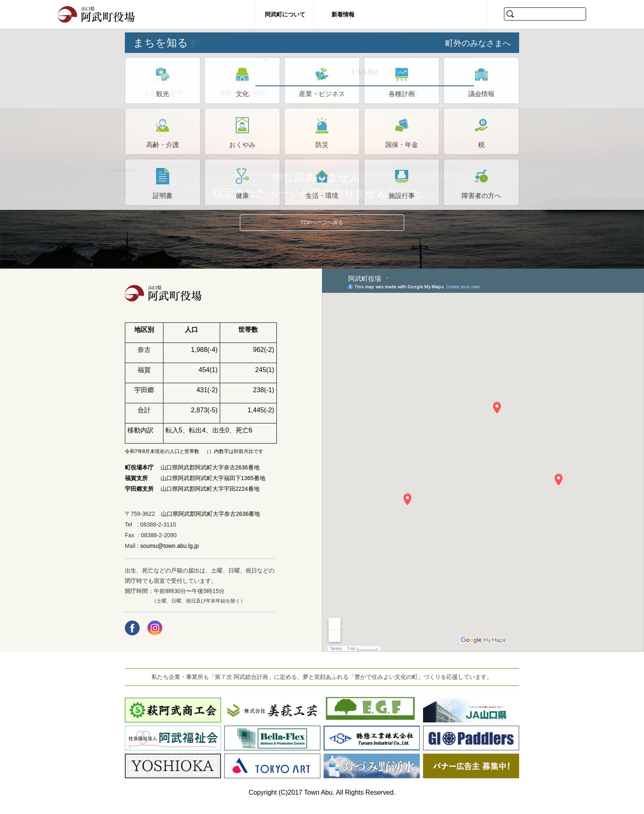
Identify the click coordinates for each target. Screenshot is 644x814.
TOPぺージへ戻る (322, 226)
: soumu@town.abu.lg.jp (167, 554)
